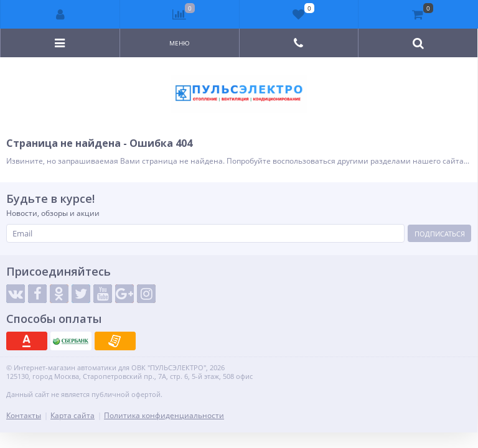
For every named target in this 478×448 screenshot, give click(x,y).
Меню (180, 43)
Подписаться (440, 234)
